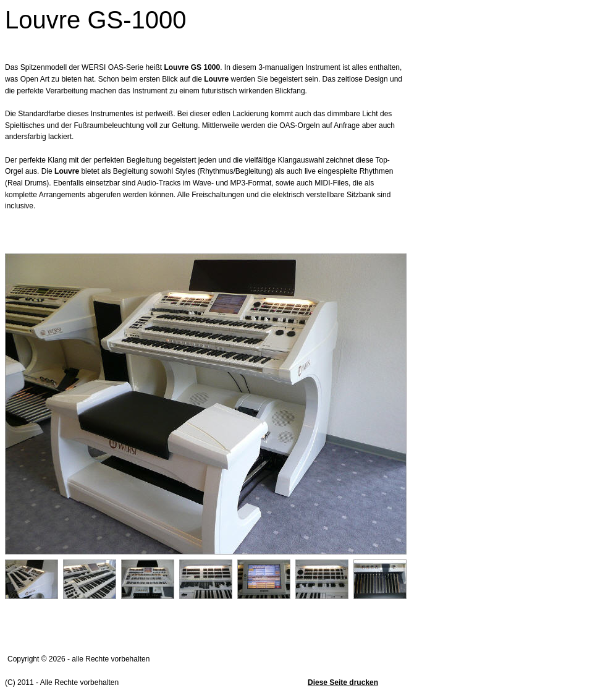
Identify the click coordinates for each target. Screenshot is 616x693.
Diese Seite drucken (343, 682)
